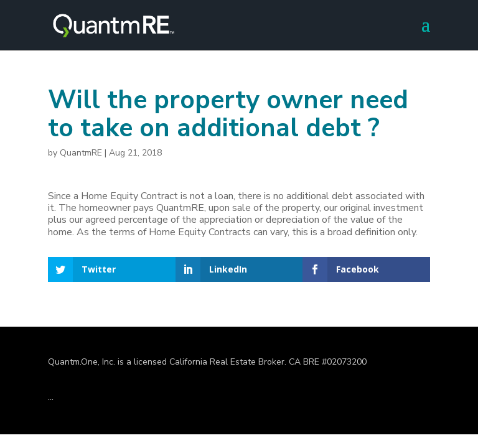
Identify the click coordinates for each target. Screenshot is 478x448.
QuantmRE (81, 153)
